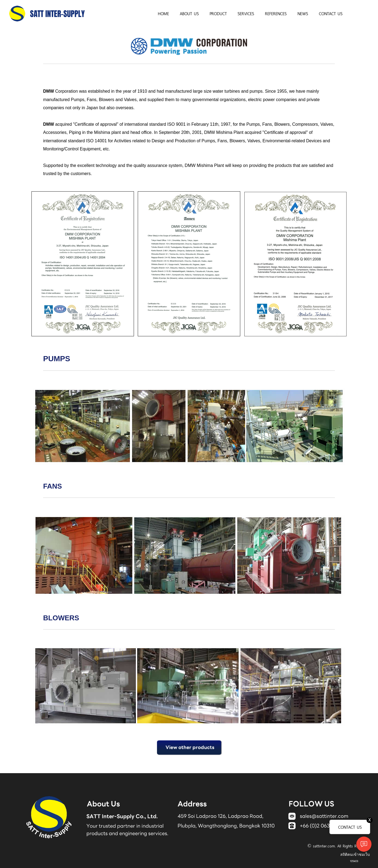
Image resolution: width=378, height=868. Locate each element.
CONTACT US (331, 13)
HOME (163, 13)
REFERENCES (276, 13)
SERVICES (246, 13)
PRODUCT (218, 13)
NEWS (303, 13)
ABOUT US (189, 13)
